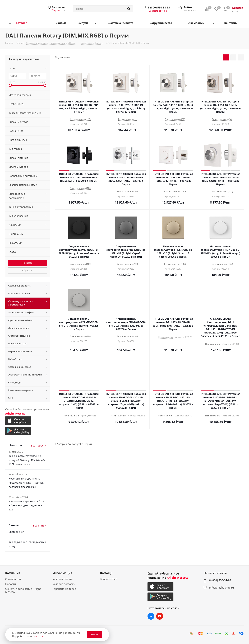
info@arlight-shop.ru (222, 587)
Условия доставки (64, 584)
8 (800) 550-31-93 (159, 7)
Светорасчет (16, 532)
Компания (13, 573)
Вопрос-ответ (108, 579)
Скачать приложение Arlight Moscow (23, 590)
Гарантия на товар (64, 589)
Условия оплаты (63, 579)
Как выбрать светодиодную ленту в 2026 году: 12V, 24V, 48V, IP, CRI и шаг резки (27, 460)
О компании (13, 579)
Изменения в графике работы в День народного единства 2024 (27, 505)
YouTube (160, 616)
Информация (62, 573)
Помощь (106, 573)
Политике (39, 636)
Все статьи (40, 525)
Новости (11, 584)
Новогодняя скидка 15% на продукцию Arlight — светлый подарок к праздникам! (27, 483)
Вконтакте (151, 616)
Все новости (39, 445)
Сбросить (27, 270)
